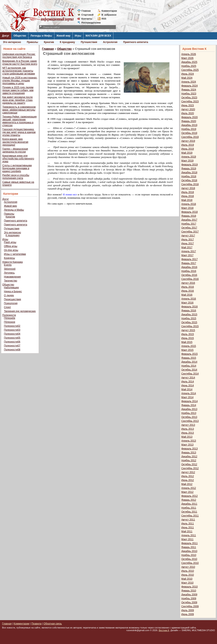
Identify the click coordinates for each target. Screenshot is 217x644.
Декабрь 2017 (189, 220)
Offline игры (11, 246)
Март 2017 (187, 255)
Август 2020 (188, 109)
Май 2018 (187, 200)
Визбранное (109, 15)
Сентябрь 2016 (190, 279)
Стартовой (87, 15)
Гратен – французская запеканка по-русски (15, 150)
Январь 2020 (189, 121)
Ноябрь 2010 (189, 555)
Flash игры (10, 242)
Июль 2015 (188, 334)
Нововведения (12, 277)
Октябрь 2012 (189, 464)
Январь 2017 (189, 263)
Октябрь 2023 (189, 98)
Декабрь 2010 (189, 551)
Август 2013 (188, 425)
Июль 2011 (188, 524)
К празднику (67, 42)
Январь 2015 (189, 358)
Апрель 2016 (189, 299)
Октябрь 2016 (189, 275)
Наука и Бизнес (13, 291)
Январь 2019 (189, 169)
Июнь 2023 (188, 105)
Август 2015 (188, 330)
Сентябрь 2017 (190, 232)
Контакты (87, 19)
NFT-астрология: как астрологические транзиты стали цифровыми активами (19, 71)
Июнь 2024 (188, 74)
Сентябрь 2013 (190, 421)
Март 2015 (187, 350)
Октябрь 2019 (189, 133)
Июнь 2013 (188, 433)
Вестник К (164, 630)
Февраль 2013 (189, 449)
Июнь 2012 (188, 480)
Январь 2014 (189, 405)
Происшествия (12, 299)
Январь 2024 (189, 90)
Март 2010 (187, 583)
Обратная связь (53, 624)
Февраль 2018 (189, 212)
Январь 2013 (189, 453)
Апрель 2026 (189, 54)
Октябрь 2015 (189, 322)
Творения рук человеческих (20, 311)
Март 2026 (187, 58)
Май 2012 (187, 484)
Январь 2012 (189, 500)
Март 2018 (187, 208)
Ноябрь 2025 (189, 66)
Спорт (7, 307)
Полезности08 (12, 350)
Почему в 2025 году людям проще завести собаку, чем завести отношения (18, 90)
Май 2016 (187, 295)
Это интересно (12, 42)
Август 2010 (188, 567)
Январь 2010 (189, 591)
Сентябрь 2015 (190, 326)
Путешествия (89, 42)
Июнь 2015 (188, 338)
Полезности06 (12, 342)
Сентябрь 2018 (190, 184)
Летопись (9, 273)
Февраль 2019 (189, 165)
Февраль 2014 (189, 401)
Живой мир (63, 36)
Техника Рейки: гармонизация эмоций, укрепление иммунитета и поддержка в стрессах (19, 121)
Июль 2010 (188, 571)
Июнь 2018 (188, 196)
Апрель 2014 (189, 393)
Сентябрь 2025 (190, 70)
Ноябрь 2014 (189, 366)
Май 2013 (187, 437)
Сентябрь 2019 (190, 137)
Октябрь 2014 (189, 370)
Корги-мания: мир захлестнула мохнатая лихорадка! (15, 142)
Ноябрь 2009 (189, 599)
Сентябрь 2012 (190, 468)
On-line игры (11, 250)
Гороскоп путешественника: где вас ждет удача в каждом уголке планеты (19, 132)
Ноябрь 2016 (189, 271)
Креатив (49, 42)
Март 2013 (187, 445)
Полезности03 (12, 330)
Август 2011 (188, 520)
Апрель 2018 (189, 204)
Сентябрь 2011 (190, 516)
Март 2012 (187, 492)
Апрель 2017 (189, 251)
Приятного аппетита (136, 42)
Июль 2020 (188, 113)
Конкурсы (9, 258)
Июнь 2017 (188, 244)
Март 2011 (187, 539)
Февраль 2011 (189, 543)
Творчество (10, 281)
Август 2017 (188, 236)
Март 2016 (187, 303)
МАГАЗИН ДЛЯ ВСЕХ (98, 36)
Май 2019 (187, 153)
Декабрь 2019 (189, 125)
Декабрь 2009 (189, 595)
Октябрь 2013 (189, 417)
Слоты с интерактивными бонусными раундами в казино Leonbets (17, 168)
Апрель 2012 (189, 488)
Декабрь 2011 (189, 504)
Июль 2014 (188, 382)
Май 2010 (187, 579)
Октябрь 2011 (189, 512)
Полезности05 (12, 338)
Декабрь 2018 (189, 173)
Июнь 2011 (188, 528)
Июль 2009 (188, 610)
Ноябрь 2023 (189, 94)
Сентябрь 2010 (190, 563)
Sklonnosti (10, 269)
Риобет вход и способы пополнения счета (16, 177)
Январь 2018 (189, 216)
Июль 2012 (188, 476)
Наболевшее (11, 288)
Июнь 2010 (188, 575)
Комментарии (109, 11)
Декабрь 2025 (189, 62)
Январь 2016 (189, 311)
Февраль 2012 (189, 496)
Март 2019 (187, 161)
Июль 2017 (188, 240)
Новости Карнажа (12, 262)
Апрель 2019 (189, 157)
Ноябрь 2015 (189, 318)
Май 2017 (187, 247)
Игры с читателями (15, 254)
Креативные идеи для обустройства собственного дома (18, 159)
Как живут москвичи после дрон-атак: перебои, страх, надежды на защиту (18, 100)
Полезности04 (12, 334)
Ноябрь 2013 (189, 413)
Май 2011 (187, 531)
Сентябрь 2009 (190, 606)
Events (8, 265)
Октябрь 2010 (189, 559)
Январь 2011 (189, 547)
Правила (36, 624)
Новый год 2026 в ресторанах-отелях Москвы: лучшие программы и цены (20, 81)
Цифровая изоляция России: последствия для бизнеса (19, 56)
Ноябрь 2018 (189, 176)
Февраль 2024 (189, 86)
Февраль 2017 (189, 259)
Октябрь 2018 (189, 180)
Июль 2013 (188, 429)
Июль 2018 (188, 192)
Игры (78, 36)
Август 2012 (188, 472)
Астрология (110, 42)
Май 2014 (187, 389)
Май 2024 (187, 78)
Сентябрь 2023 (190, 102)
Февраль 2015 (189, 354)
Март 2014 (187, 397)
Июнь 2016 (188, 291)
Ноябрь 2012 (189, 460)
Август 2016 (188, 283)
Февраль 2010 (189, 587)
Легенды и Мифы (41, 36)
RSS (104, 19)
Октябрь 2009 (189, 602)
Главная (86, 11)
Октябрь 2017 (189, 228)
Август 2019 (188, 141)
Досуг (6, 36)
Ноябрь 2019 (189, 129)
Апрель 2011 (189, 535)
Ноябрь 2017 (189, 224)
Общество (20, 36)
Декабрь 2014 (189, 362)
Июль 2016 (188, 287)
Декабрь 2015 (189, 315)
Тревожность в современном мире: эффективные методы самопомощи (19, 110)
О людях (9, 295)
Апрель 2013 (189, 441)
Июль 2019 (188, 145)
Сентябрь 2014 (190, 374)
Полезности (9, 315)
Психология (11, 303)
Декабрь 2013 (189, 409)
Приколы (32, 42)
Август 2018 (188, 188)
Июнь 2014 (188, 386)
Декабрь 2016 (189, 267)
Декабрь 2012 (189, 457)
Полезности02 (12, 326)
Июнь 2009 (188, 614)
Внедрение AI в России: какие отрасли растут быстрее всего (20, 62)
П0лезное (10, 322)
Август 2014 (188, 378)
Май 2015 (187, 342)
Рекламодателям (89, 23)
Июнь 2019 (188, 149)
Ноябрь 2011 (189, 508)
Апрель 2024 (189, 82)
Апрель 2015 (189, 346)
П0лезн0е (10, 318)
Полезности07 (12, 346)
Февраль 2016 (189, 307)
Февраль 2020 (189, 117)
